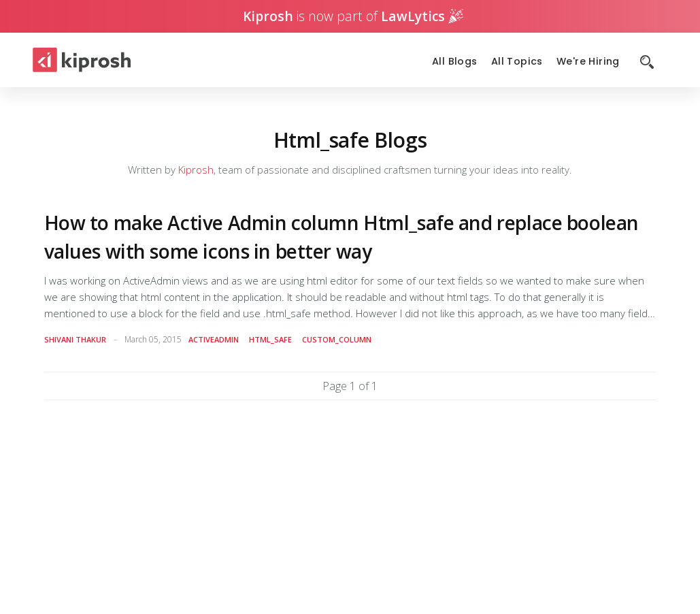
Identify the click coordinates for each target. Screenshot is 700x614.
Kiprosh (196, 169)
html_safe (270, 339)
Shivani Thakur (75, 339)
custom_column (337, 339)
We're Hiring (588, 62)
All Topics (517, 62)
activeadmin (214, 339)
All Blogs (455, 62)
